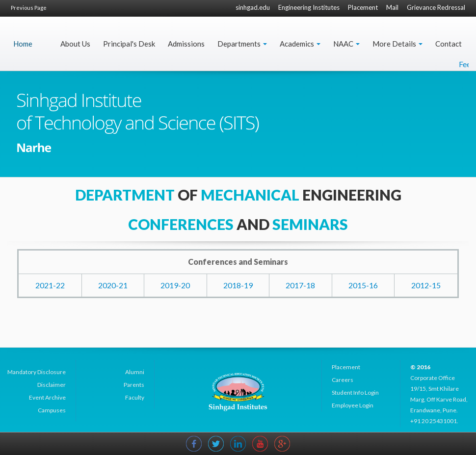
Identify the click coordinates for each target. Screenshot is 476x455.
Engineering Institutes (309, 7)
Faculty (135, 397)
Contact (449, 44)
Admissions (186, 44)
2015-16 (363, 285)
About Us (75, 44)
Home (23, 44)
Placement (363, 7)
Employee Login (353, 405)
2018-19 (238, 285)
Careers (343, 380)
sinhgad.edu (253, 7)
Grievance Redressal (436, 7)
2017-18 (300, 285)
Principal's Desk (129, 44)
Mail (392, 7)
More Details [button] (397, 44)
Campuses (52, 410)
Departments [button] (242, 44)
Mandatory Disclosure (37, 372)
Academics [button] (300, 44)
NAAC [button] (346, 44)
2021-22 (50, 285)
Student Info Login (355, 392)
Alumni (135, 372)
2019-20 (175, 285)
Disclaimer (52, 385)
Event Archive (47, 397)
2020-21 (113, 285)
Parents (134, 385)
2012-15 (426, 285)
